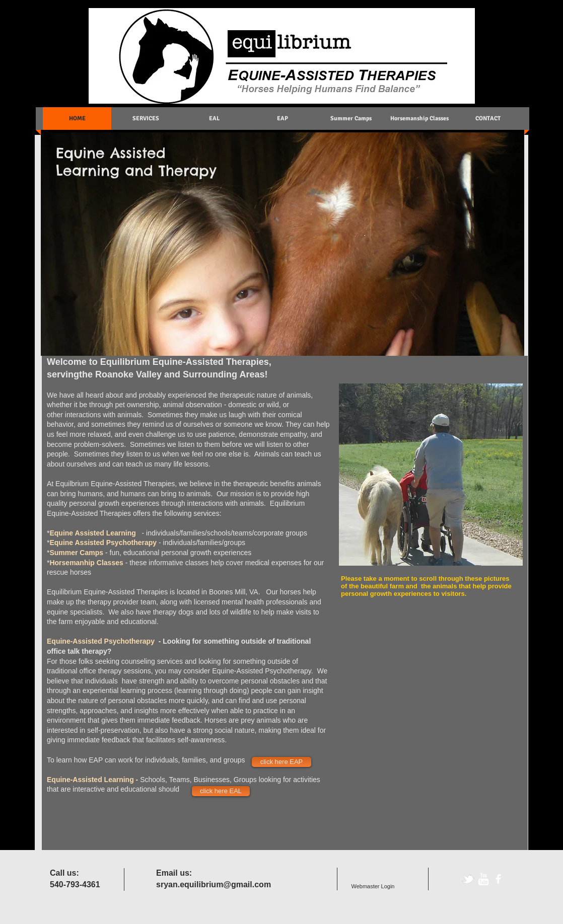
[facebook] (498, 879)
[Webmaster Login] (373, 887)
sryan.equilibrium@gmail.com (214, 884)
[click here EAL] (221, 791)
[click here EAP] (281, 762)
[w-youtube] (483, 879)
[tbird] (468, 879)
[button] (431, 475)
